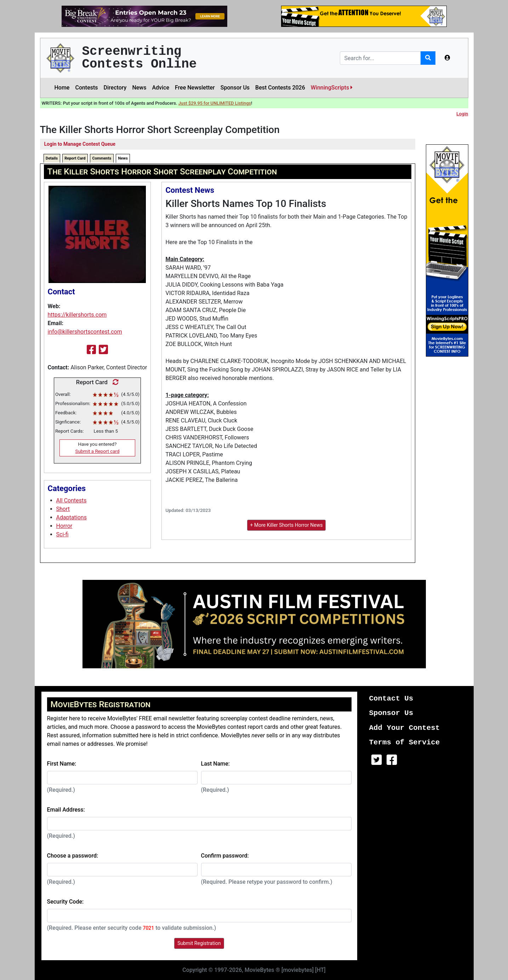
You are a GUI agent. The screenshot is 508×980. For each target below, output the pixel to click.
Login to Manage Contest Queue (80, 144)
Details (52, 158)
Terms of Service (405, 742)
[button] (447, 58)
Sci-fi (62, 534)
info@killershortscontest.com (85, 332)
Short (63, 509)
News (139, 88)
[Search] (380, 58)
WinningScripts (332, 88)
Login (462, 114)
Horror (64, 526)
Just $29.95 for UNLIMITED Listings (215, 103)
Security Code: (65, 902)
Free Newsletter (195, 88)
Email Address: (66, 810)
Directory (115, 88)
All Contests (72, 500)
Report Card (75, 158)
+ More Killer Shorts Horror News (287, 525)
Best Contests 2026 (280, 88)
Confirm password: (225, 856)
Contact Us (391, 699)
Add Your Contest (405, 728)
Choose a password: (73, 856)
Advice (161, 88)
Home (62, 88)
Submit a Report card (98, 451)
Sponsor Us (235, 88)
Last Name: (216, 764)
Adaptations (72, 517)
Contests (86, 88)
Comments (102, 158)
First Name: (62, 764)
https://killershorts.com (77, 315)
